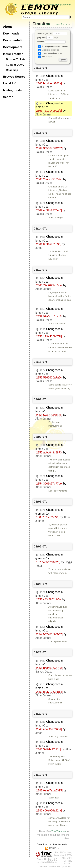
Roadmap (12, 70)
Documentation (14, 40)
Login (14, 5)
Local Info (10, 83)
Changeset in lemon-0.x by (50, 81)
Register (40, 5)
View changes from (52, 33)
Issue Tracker (13, 54)
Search (8, 97)
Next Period (62, 24)
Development (13, 47)
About (7, 27)
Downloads (11, 33)
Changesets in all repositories (53, 47)
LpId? (51, 194)
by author (51, 42)
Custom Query (15, 65)
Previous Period (44, 24)
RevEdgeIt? (54, 388)
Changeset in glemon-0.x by (53, 515)
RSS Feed (54, 848)
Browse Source (14, 76)
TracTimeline (59, 831)
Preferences (27, 5)
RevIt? (65, 385)
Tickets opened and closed (51, 53)
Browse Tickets (16, 59)
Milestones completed (49, 50)
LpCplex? (53, 259)
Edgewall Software (48, 862)
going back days (47, 38)
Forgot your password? (59, 5)
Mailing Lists (12, 90)
